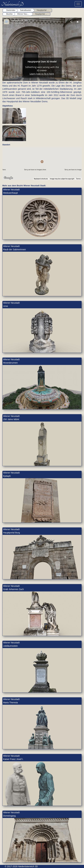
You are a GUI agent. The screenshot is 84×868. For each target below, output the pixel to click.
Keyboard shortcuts (41, 179)
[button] (42, 162)
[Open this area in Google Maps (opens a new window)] (8, 178)
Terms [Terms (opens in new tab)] (78, 179)
